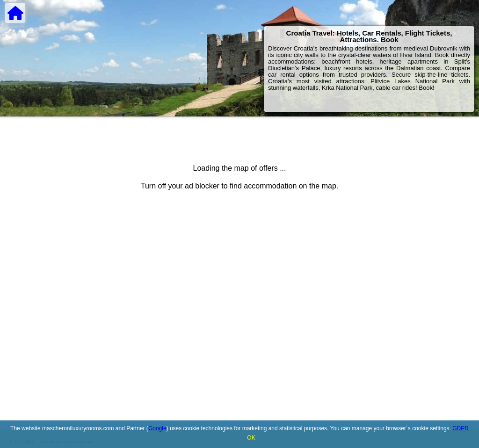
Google (157, 428)
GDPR (461, 428)
